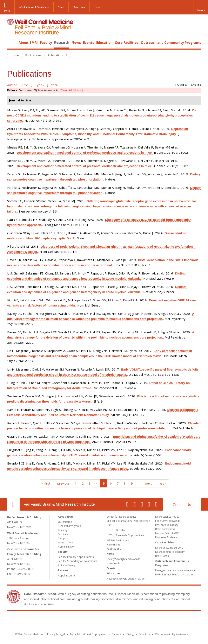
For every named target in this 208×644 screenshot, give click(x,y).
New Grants (113, 545)
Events (89, 43)
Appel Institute (66, 576)
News (76, 43)
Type (39, 85)
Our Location (13, 504)
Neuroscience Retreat (168, 517)
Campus (63, 538)
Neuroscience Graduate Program (126, 579)
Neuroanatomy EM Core (169, 548)
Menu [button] (7, 11)
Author (12, 85)
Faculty (46, 43)
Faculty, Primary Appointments (76, 557)
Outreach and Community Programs (171, 43)
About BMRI (28, 43)
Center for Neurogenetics (121, 517)
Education (104, 43)
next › (149, 483)
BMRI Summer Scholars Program (174, 574)
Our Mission (65, 522)
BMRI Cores (162, 556)
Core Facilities (127, 43)
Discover (79, 7)
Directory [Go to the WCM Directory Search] (144, 634)
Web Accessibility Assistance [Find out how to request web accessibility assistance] (172, 634)
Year (54, 85)
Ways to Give (65, 542)
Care (61, 7)
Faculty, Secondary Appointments (77, 561)
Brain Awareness (165, 529)
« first (46, 483)
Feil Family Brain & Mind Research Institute (59, 504)
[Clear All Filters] (71, 90)
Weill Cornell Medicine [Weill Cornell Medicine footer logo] (74, 619)
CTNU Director (117, 530)
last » (163, 483)
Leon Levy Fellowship (167, 521)
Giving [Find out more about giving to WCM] (130, 634)
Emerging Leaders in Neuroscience (175, 570)
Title (25, 85)
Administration (67, 547)
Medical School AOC (167, 533)
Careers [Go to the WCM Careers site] (116, 634)
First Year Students (166, 537)
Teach (98, 7)
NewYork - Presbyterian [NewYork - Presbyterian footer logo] (138, 619)
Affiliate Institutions (118, 540)
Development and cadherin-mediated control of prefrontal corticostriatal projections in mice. (85, 153)
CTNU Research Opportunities (126, 535)
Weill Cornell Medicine (34, 7)
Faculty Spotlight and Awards (123, 559)
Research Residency (167, 525)
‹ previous (63, 483)
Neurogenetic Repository (170, 552)
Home (12, 43)
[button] (201, 7)
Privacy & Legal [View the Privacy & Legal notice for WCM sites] (56, 634)
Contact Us (182, 505)
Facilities (63, 534)
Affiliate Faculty (67, 565)
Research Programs (69, 526)
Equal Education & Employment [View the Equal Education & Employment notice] (88, 634)
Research (62, 43)
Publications (114, 549)
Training (63, 530)
